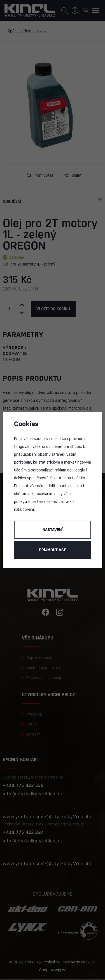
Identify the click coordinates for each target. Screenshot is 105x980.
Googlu (79, 470)
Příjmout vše (53, 550)
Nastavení (53, 530)
